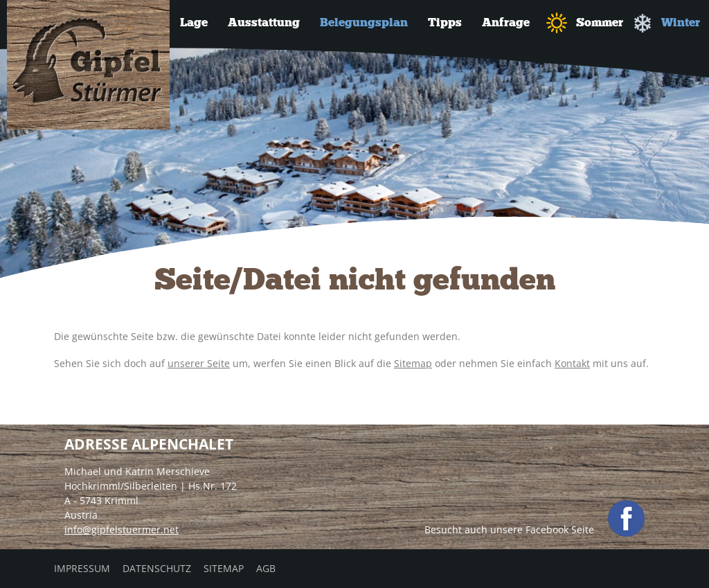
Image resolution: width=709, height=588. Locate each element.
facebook (626, 518)
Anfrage (506, 23)
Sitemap (413, 363)
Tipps (445, 23)
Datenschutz (157, 568)
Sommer (585, 23)
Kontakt (572, 363)
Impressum (82, 568)
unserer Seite (199, 363)
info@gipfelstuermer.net (122, 529)
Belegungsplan (364, 23)
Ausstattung (264, 23)
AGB (266, 568)
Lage (194, 23)
